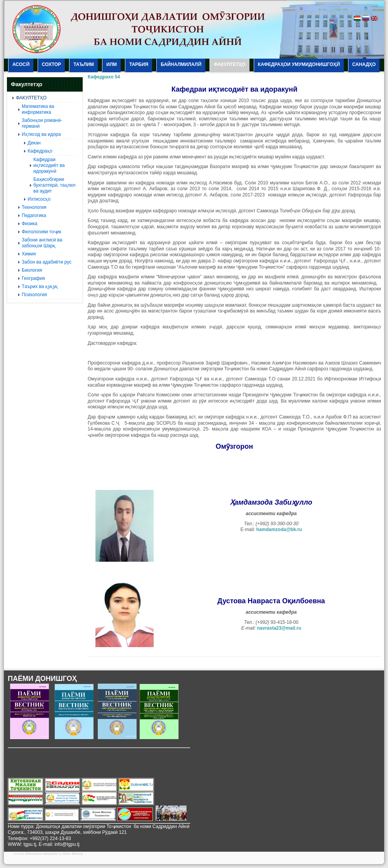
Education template (41, 854)
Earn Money (73, 854)
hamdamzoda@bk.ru (279, 529)
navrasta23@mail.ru (279, 628)
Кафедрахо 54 (104, 77)
